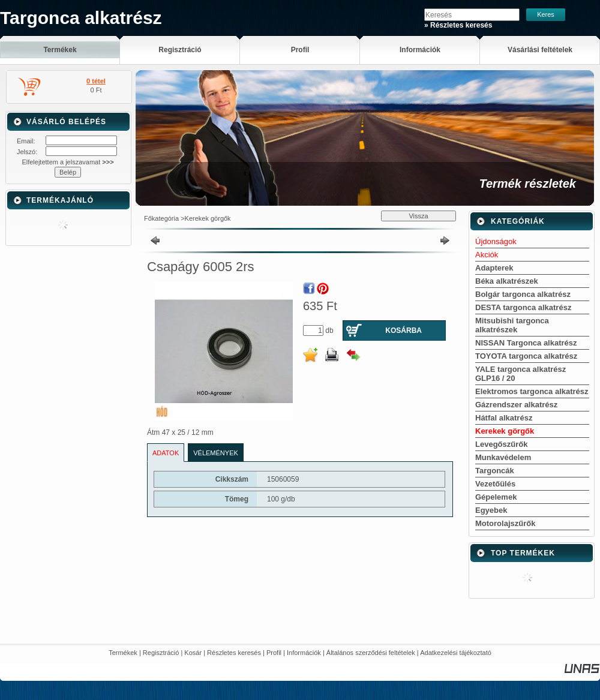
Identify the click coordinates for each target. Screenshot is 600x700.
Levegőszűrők (501, 444)
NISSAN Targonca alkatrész (526, 343)
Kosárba (403, 331)
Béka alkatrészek (507, 281)
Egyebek (491, 510)
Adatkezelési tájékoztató (456, 653)
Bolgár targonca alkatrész (523, 294)
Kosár (193, 653)
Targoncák (495, 471)
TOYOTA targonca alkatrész (526, 356)
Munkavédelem (503, 457)
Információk (304, 653)
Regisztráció (161, 653)
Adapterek (494, 268)
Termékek (123, 653)
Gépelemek (496, 497)
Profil (274, 653)
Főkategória (161, 218)
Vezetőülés (495, 484)
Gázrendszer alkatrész (516, 405)
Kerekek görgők (208, 218)
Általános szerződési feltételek (371, 653)
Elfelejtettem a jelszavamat (67, 162)
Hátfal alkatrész (504, 418)
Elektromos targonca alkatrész (532, 391)
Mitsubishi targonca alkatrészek (512, 325)
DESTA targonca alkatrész (523, 307)
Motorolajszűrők (505, 523)
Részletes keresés (234, 653)
